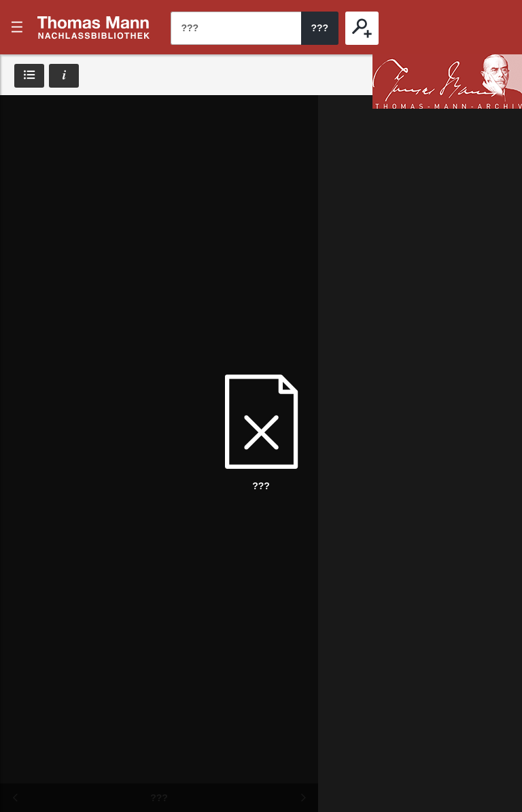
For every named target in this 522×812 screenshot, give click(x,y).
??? (94, 27)
